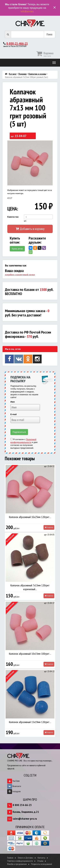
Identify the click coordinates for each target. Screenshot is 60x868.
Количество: (13, 217)
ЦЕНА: (12, 209)
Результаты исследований (42, 864)
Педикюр (22, 74)
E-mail (14, 414)
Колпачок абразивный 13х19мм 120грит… (30, 722)
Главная (10, 858)
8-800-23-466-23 (17, 43)
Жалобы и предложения (17, 864)
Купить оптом (17, 249)
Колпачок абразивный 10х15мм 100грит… (30, 654)
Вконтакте (14, 786)
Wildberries (27, 11)
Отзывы (40, 861)
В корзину (49, 527)
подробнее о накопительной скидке (20, 275)
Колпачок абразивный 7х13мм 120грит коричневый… (30, 587)
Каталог (13, 74)
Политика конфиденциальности (20, 861)
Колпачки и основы (37, 74)
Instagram (14, 791)
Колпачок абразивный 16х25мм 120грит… (30, 517)
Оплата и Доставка (25, 858)
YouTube (13, 781)
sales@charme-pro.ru (25, 819)
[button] (50, 143)
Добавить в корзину (30, 229)
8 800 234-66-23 (22, 805)
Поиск (50, 34)
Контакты (41, 858)
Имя (13, 402)
